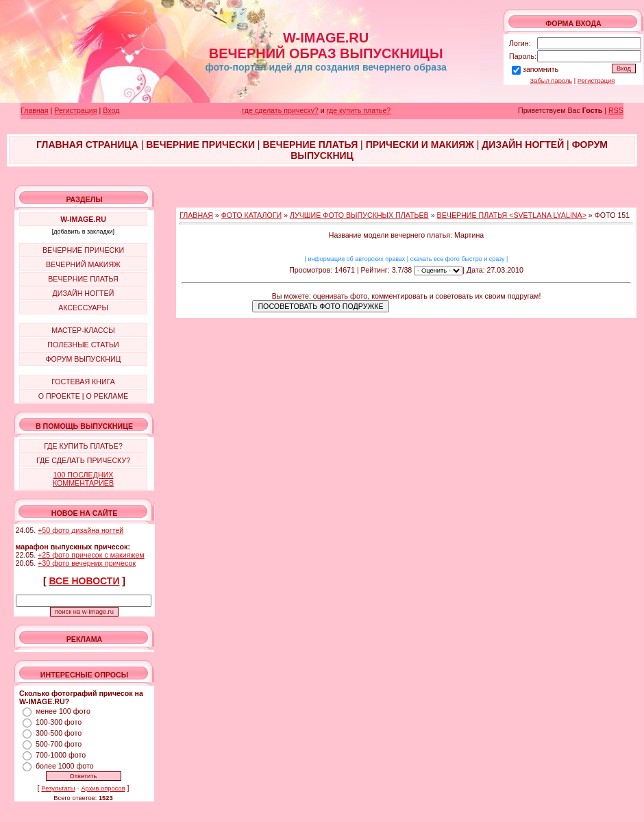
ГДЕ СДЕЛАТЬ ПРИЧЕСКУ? (83, 460)
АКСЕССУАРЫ (83, 308)
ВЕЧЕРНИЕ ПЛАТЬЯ (83, 279)
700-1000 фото (61, 755)
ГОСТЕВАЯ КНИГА (83, 382)
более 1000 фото (65, 766)
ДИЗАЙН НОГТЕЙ (84, 293)
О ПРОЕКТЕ (59, 396)
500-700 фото (59, 744)
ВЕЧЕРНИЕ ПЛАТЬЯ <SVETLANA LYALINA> (512, 215)
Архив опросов (103, 788)
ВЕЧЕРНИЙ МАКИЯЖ (83, 264)
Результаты (58, 788)
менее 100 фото (63, 711)
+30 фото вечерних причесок (87, 563)
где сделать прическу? (280, 110)
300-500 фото (59, 733)
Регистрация (596, 81)
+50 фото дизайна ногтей (80, 530)
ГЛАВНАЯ (196, 215)
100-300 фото (59, 722)
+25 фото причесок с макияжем (91, 555)
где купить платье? (359, 110)
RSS (616, 110)
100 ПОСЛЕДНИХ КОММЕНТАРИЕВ (83, 479)
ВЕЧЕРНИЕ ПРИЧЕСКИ (83, 250)
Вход (111, 110)
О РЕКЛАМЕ (107, 396)
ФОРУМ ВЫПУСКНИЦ (84, 359)
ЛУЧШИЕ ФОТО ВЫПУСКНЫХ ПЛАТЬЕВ (359, 215)
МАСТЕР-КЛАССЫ (83, 330)
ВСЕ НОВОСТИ (85, 581)
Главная (35, 110)
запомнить (541, 69)
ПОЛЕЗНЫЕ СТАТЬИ (83, 345)
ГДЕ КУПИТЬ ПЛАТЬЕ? (83, 446)
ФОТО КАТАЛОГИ (251, 215)
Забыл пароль (552, 81)
